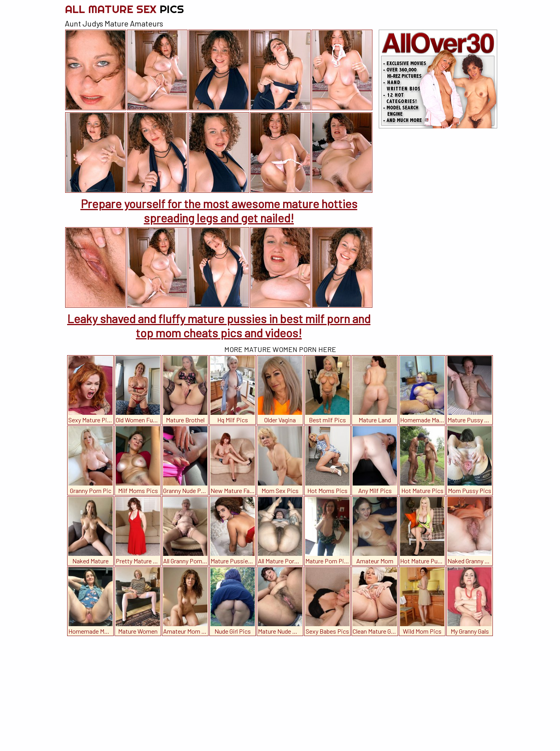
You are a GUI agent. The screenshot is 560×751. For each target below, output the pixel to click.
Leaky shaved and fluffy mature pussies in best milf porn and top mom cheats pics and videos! (219, 326)
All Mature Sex (124, 9)
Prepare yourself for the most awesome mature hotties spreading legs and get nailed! (219, 211)
